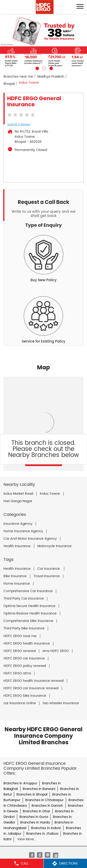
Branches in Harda (35, 822)
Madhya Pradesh (51, 77)
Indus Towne (50, 494)
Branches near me (18, 77)
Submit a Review (19, 125)
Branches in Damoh (47, 806)
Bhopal (9, 84)
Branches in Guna (34, 817)
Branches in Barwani (39, 789)
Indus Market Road (18, 494)
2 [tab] (44, 68)
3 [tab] (51, 68)
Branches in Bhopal (32, 794)
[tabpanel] (43, 42)
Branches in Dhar (36, 811)
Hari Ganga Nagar (18, 501)
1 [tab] (37, 68)
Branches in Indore (46, 828)
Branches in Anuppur (20, 783)
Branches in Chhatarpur (44, 800)
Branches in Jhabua (42, 834)
